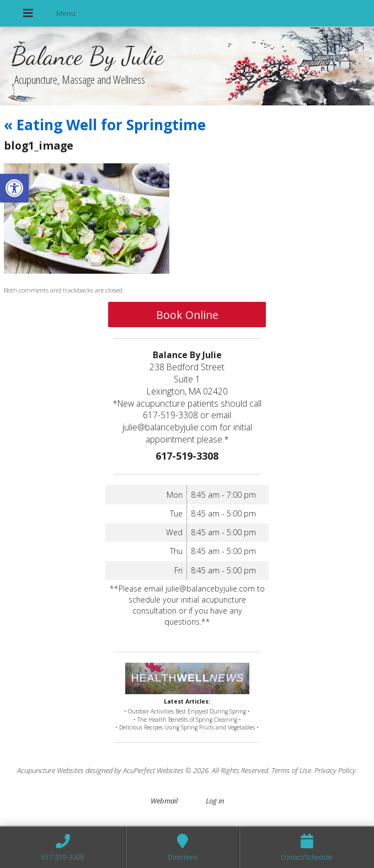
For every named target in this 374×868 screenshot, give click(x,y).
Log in (215, 801)
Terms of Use (291, 770)
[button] (14, 188)
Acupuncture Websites (50, 770)
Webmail (164, 801)
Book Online (187, 315)
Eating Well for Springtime (105, 125)
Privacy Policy (335, 770)
